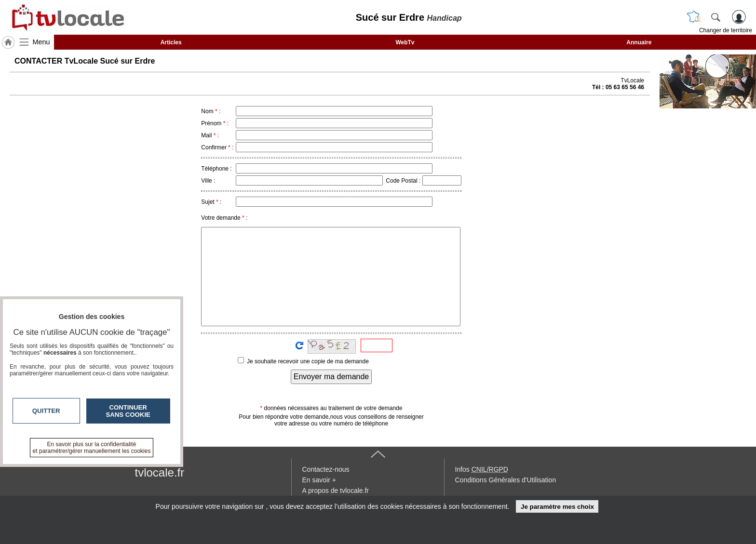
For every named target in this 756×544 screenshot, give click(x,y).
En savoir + (319, 480)
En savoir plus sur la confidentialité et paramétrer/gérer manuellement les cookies (92, 448)
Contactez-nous (326, 469)
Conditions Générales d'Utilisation (506, 480)
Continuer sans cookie (128, 411)
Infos (482, 469)
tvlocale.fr (160, 472)
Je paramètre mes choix (557, 507)
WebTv (405, 42)
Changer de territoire (726, 30)
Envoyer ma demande (331, 377)
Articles (171, 42)
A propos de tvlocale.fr (336, 491)
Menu (41, 42)
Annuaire (639, 42)
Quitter (46, 411)
